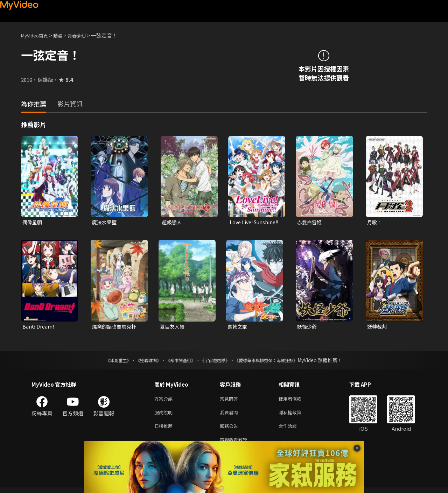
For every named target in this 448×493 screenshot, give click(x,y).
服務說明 (165, 415)
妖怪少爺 (308, 327)
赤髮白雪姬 (310, 222)
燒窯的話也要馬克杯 (116, 327)
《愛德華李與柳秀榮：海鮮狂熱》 (275, 361)
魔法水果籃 (105, 222)
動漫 (63, 35)
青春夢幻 (84, 35)
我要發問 (230, 415)
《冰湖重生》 (106, 361)
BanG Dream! (39, 327)
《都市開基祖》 (177, 361)
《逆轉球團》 (140, 361)
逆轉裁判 (378, 327)
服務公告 (230, 430)
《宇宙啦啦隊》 (216, 361)
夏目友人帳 (173, 327)
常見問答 (230, 400)
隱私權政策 (296, 415)
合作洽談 (293, 430)
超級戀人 (173, 222)
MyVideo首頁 (37, 35)
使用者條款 (296, 400)
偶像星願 (33, 222)
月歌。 (375, 222)
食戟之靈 (238, 327)
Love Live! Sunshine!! (243, 223)
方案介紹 (165, 400)
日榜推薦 (165, 430)
